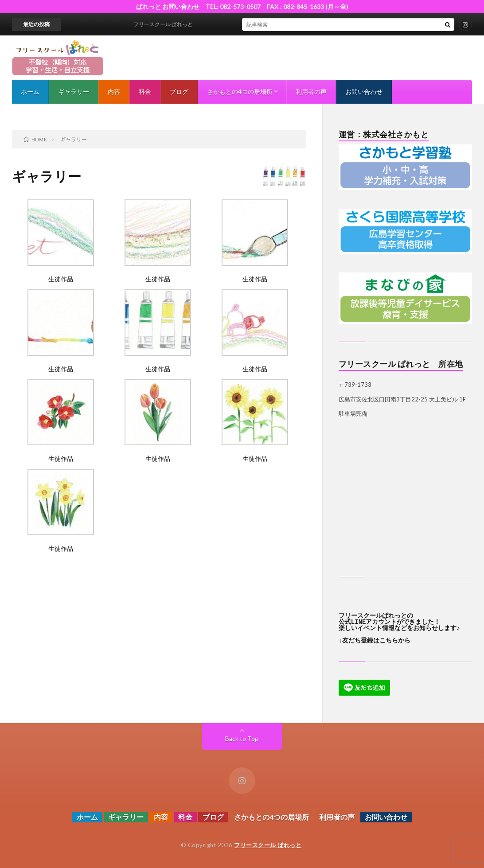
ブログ (179, 91)
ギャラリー (74, 91)
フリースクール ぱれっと (268, 845)
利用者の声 (311, 91)
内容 (114, 91)
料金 (145, 91)
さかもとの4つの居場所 (240, 91)
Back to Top (242, 738)
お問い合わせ (364, 91)
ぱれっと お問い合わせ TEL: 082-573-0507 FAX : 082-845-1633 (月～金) (245, 6)
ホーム (30, 91)
